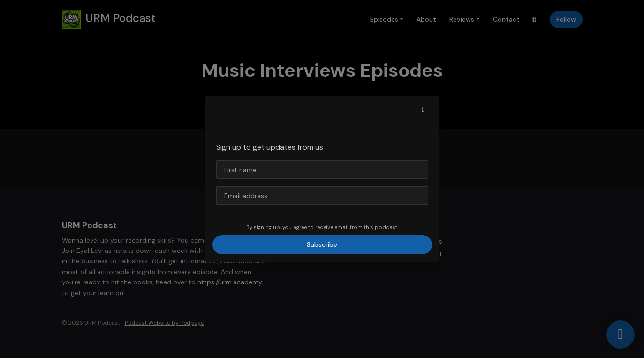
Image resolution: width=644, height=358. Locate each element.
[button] (424, 109)
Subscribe (322, 244)
